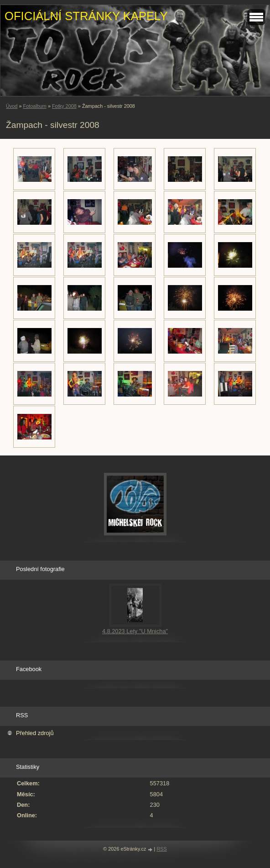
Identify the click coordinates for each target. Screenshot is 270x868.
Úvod (12, 106)
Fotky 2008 (64, 106)
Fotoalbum (34, 106)
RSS (161, 849)
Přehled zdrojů (35, 733)
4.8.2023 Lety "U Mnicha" (135, 631)
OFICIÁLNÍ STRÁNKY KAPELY (86, 16)
